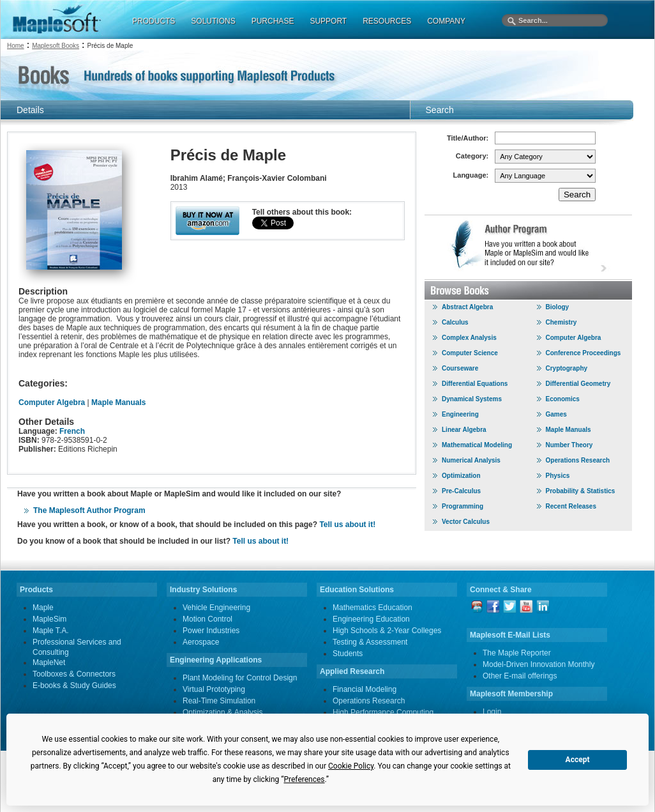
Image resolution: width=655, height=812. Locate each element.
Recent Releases (571, 506)
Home (16, 46)
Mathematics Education (373, 608)
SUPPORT (328, 21)
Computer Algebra (53, 402)
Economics (563, 399)
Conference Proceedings (583, 353)
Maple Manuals (118, 402)
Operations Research (578, 460)
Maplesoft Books (56, 46)
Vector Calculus (466, 522)
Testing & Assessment (370, 642)
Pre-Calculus (461, 491)
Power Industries (211, 631)
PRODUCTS (154, 21)
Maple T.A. (50, 631)
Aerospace (201, 642)
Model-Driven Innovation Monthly (538, 664)
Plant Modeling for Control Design (240, 678)
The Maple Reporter (517, 653)
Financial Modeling (365, 689)
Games (556, 414)
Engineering (460, 414)
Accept (578, 760)
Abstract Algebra (467, 307)
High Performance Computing (383, 712)
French (72, 431)
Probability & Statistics (581, 491)
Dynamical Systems (472, 399)
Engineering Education (371, 619)
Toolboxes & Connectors (74, 674)
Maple (43, 608)
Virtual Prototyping (214, 689)
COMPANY (446, 21)
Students (348, 654)
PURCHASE (273, 21)
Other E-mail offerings (520, 676)
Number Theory (569, 445)
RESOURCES (387, 21)
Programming (463, 506)
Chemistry (561, 322)
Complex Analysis (469, 338)
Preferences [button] (304, 779)
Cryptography (567, 368)
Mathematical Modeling (477, 445)
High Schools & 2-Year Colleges (387, 631)
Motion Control (207, 619)
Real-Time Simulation (219, 701)
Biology (558, 307)
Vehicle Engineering (216, 608)
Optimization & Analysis (222, 712)
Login (492, 712)
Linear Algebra (464, 430)
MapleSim (49, 619)
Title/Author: (468, 138)
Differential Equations (475, 384)
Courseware (460, 368)
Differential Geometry (578, 384)
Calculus (455, 322)
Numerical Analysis (471, 460)
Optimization (461, 476)
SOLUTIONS (213, 21)
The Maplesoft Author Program (89, 510)
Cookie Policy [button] (351, 766)
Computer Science (470, 353)
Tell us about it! (347, 525)
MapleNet (49, 663)
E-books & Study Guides (74, 686)
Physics (558, 476)
